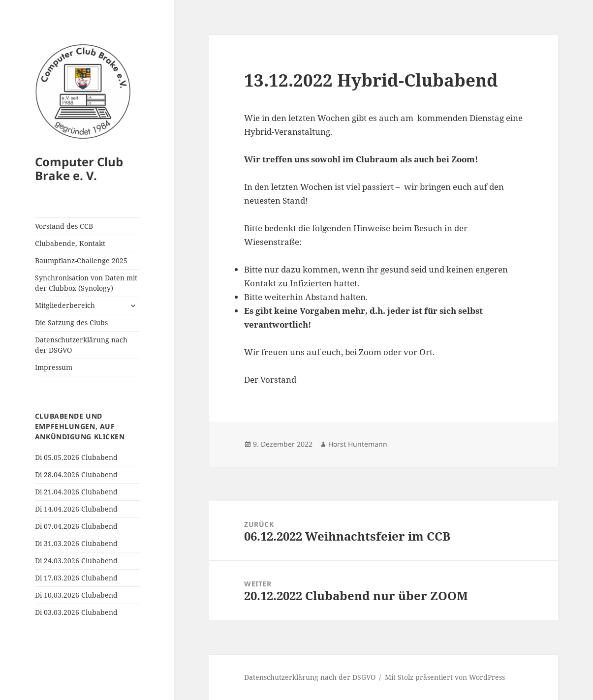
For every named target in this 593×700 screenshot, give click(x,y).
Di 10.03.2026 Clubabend (76, 595)
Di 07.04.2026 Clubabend (76, 526)
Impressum (54, 367)
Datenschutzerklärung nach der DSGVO (81, 345)
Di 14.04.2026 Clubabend (76, 509)
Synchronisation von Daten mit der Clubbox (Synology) (86, 283)
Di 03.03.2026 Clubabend (76, 612)
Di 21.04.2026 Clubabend (76, 492)
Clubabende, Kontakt (70, 243)
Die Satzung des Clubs (71, 322)
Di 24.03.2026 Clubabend (76, 561)
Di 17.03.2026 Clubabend (76, 578)
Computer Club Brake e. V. (79, 168)
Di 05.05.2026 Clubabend (76, 457)
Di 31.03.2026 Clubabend (76, 543)
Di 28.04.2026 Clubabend (76, 474)
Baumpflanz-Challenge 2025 (81, 260)
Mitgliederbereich (65, 305)
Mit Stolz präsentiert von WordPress (445, 677)
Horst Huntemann (358, 444)
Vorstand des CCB (64, 226)
